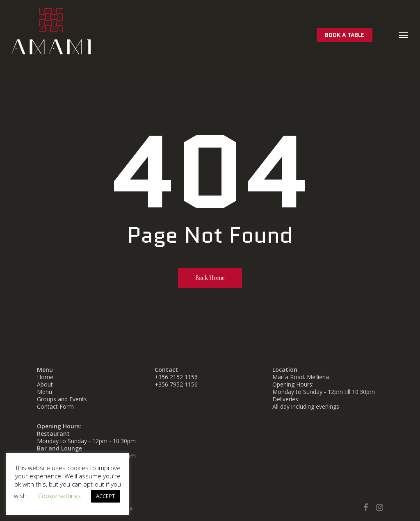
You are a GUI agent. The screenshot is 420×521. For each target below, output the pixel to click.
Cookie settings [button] (59, 496)
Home (45, 377)
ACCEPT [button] (105, 496)
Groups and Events (62, 399)
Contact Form (55, 406)
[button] (403, 35)
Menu (45, 392)
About (45, 384)
